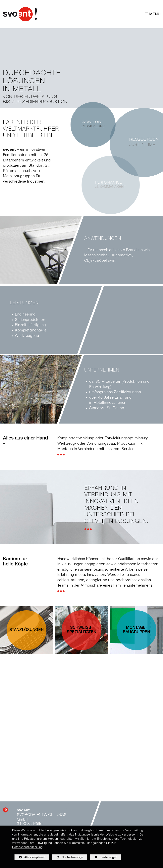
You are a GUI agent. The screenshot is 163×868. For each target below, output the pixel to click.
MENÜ (153, 14)
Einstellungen (103, 858)
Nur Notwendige (67, 858)
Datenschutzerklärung (27, 847)
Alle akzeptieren (30, 857)
